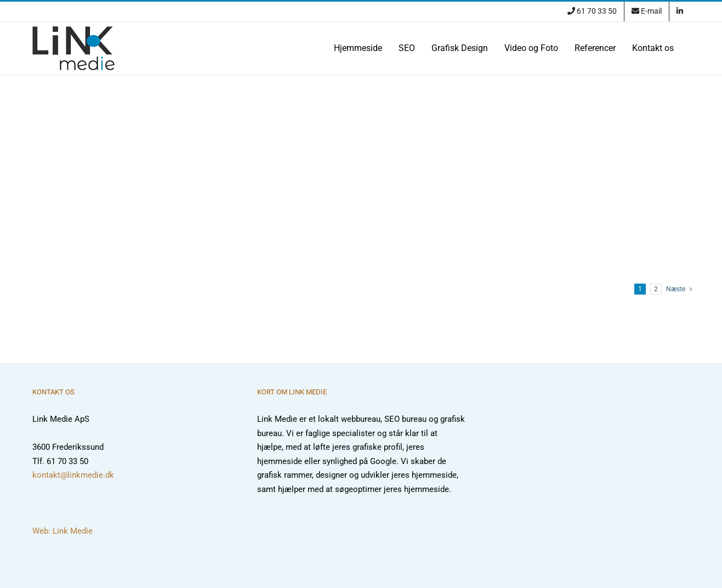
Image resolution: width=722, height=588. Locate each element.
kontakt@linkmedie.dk (73, 475)
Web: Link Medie (62, 531)
